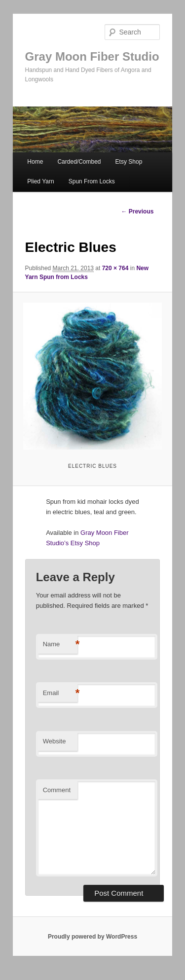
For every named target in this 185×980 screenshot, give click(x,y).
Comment (57, 790)
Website (55, 741)
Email (60, 693)
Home (35, 162)
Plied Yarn (40, 181)
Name (60, 645)
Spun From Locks (92, 181)
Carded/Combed (79, 162)
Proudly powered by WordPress (92, 937)
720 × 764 (115, 268)
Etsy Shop (129, 162)
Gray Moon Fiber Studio (92, 56)
